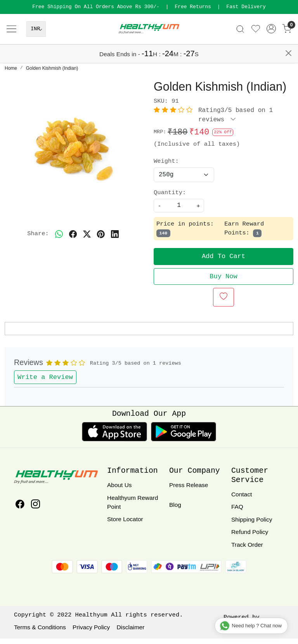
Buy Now (223, 282)
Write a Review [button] (45, 383)
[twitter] (87, 239)
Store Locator (125, 524)
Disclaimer (130, 633)
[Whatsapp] (59, 239)
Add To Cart (223, 262)
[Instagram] (36, 511)
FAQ (237, 512)
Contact (242, 500)
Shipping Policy (252, 525)
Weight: (166, 167)
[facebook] (73, 239)
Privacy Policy (91, 633)
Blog (175, 510)
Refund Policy (250, 537)
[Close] (288, 9)
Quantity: (170, 198)
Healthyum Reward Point (133, 508)
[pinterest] (101, 239)
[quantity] (179, 211)
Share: (38, 239)
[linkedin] (115, 239)
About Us (120, 490)
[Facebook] (20, 511)
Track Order (247, 550)
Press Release (189, 490)
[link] (240, 50)
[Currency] (36, 50)
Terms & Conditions (40, 633)
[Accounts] (271, 50)
